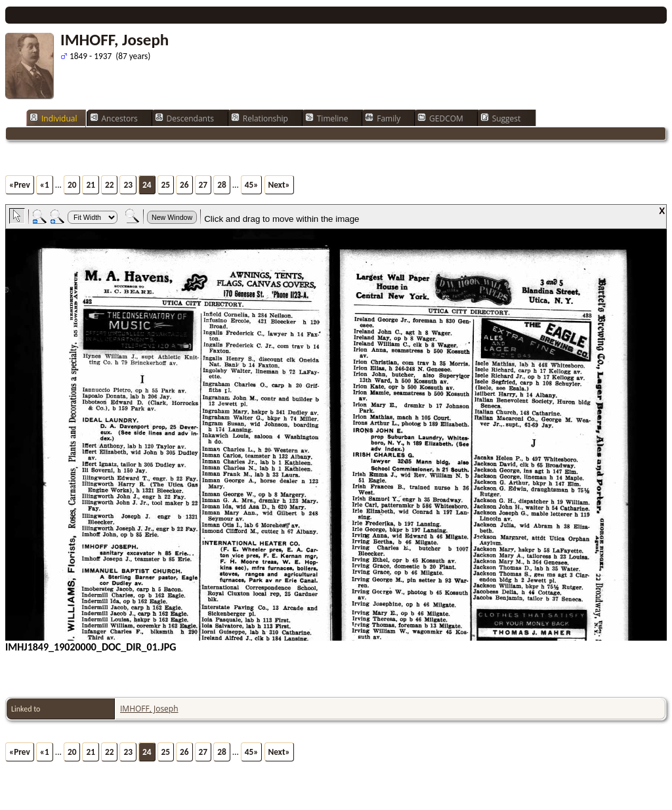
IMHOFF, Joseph (149, 709)
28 (222, 185)
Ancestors (114, 118)
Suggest (501, 118)
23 (128, 185)
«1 (45, 185)
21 (91, 185)
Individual (53, 118)
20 (72, 185)
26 (184, 185)
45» (252, 185)
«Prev (20, 185)
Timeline (327, 118)
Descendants (184, 118)
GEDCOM (440, 118)
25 (166, 185)
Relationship (260, 118)
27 (203, 185)
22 (110, 185)
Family (383, 118)
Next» (279, 185)
